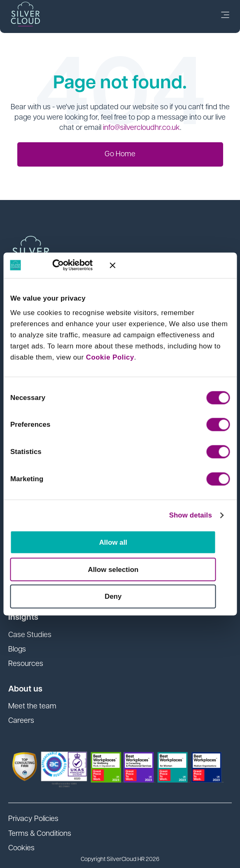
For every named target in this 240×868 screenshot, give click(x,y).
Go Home (120, 154)
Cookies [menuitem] (21, 848)
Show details (191, 515)
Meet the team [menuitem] (32, 707)
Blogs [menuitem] (17, 650)
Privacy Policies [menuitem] (33, 819)
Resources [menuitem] (26, 664)
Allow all (113, 542)
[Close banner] (170, 265)
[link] (225, 16)
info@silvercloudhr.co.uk (141, 128)
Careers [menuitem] (21, 721)
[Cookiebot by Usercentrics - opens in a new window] (66, 265)
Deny (113, 596)
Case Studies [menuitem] (30, 635)
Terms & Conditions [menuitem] (40, 834)
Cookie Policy (110, 357)
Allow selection (113, 569)
